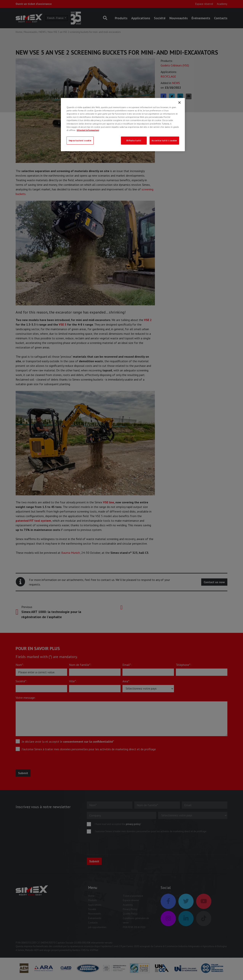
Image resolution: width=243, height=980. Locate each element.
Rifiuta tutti (134, 140)
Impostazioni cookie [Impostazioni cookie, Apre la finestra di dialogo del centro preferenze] (80, 140)
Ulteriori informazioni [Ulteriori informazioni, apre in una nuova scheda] (88, 130)
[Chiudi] (179, 103)
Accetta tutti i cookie (164, 140)
